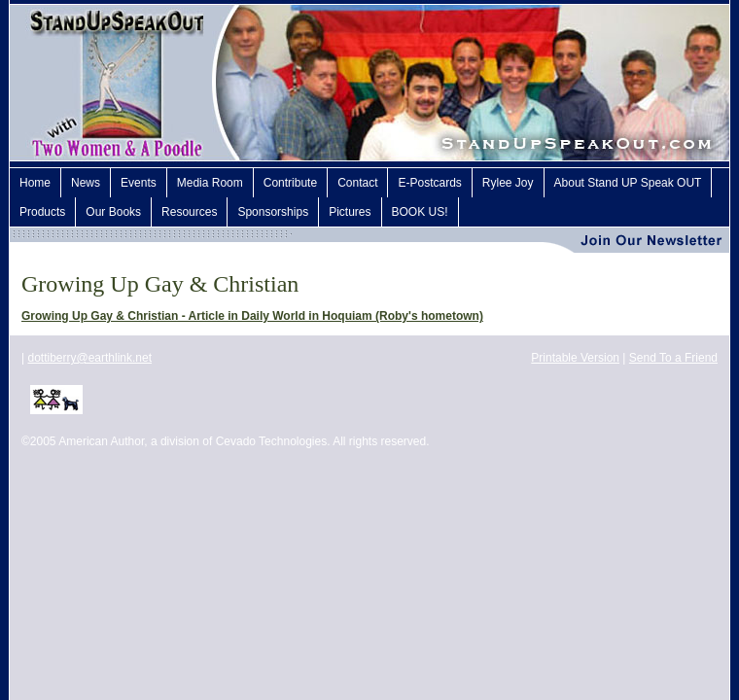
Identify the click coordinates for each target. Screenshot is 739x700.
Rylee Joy (508, 183)
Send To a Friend (673, 358)
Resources (189, 212)
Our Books (113, 212)
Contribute (290, 183)
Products (42, 212)
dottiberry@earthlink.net (89, 358)
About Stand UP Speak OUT (628, 183)
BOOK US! (420, 212)
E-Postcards (429, 183)
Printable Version (575, 358)
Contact (357, 183)
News (86, 183)
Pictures (350, 212)
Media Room (210, 183)
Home (35, 183)
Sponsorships (273, 212)
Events (139, 183)
